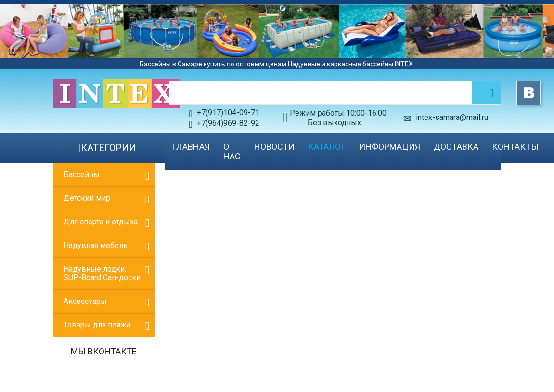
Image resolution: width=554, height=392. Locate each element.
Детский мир (87, 198)
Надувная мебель (96, 245)
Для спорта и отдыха (101, 222)
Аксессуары (85, 301)
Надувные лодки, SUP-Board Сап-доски (102, 273)
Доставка (456, 147)
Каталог (327, 147)
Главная (191, 147)
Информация (390, 147)
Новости (274, 147)
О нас (232, 151)
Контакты (515, 147)
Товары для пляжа (97, 325)
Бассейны (82, 175)
